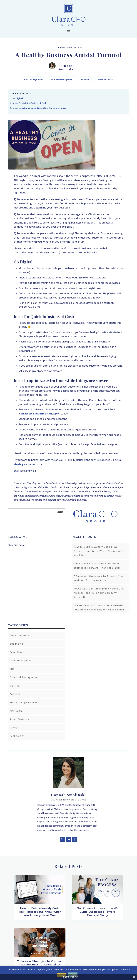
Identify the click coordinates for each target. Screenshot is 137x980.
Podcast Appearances (24, 702)
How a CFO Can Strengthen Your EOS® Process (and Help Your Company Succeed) (99, 593)
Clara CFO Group (16, 545)
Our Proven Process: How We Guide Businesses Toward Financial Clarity (97, 912)
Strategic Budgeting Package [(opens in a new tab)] (39, 414)
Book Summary (19, 635)
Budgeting (16, 644)
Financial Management (62, 79)
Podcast (15, 694)
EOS (12, 669)
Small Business (105, 79)
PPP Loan (86, 79)
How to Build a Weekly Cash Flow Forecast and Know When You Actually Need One (99, 551)
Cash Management (34, 79)
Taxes (13, 728)
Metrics (14, 686)
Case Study (17, 652)
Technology (17, 736)
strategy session (24, 464)
